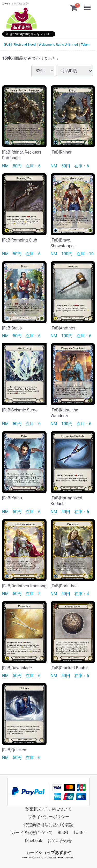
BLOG (63, 832)
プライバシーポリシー (49, 817)
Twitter (80, 832)
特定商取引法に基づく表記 (49, 825)
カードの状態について (32, 832)
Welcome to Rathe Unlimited (58, 45)
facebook (33, 840)
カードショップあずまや (49, 852)
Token (85, 45)
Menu (88, 5)
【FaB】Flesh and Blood (19, 45)
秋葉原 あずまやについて (49, 809)
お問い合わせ (60, 840)
